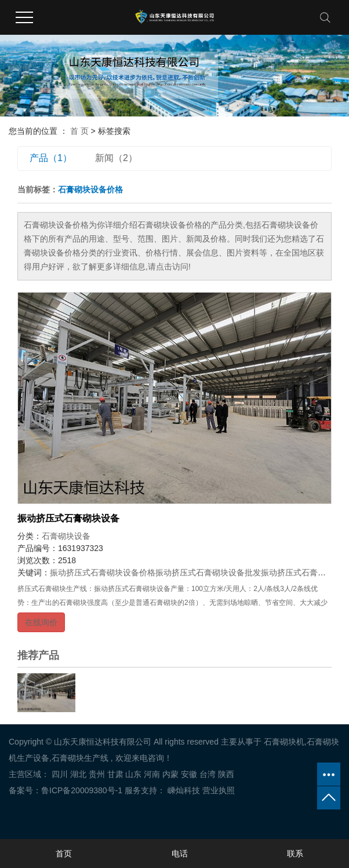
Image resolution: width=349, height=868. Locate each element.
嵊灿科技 (183, 790)
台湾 (208, 774)
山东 (133, 774)
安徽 (189, 774)
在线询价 (41, 622)
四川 (60, 774)
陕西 (226, 774)
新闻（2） (116, 158)
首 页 (79, 131)
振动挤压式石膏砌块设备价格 (103, 572)
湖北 (78, 774)
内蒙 (170, 774)
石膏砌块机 (284, 742)
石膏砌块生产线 (80, 758)
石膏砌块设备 (66, 536)
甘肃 (115, 774)
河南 (152, 774)
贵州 (97, 774)
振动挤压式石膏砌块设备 (68, 518)
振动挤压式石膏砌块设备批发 (208, 572)
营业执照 (219, 790)
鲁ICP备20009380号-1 (82, 790)
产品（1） (51, 158)
